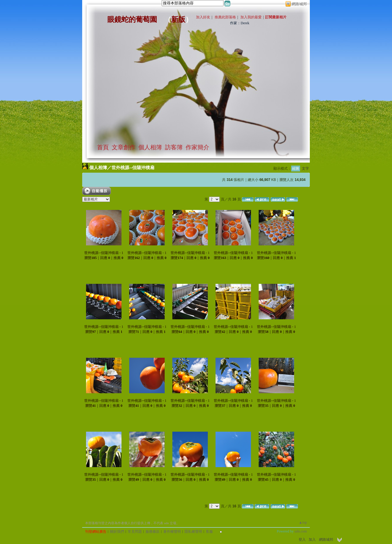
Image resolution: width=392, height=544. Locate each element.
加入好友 (203, 17)
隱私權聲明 (193, 532)
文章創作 (124, 147)
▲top (303, 522)
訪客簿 (174, 147)
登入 (302, 540)
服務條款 (153, 532)
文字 (305, 169)
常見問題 (135, 532)
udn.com (301, 531)
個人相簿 (150, 147)
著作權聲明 (172, 532)
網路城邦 (299, 4)
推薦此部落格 (225, 17)
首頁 (103, 147)
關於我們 (117, 532)
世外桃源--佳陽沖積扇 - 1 (104, 253)
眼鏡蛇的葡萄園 (132, 20)
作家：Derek (240, 23)
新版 (178, 20)
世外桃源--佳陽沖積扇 (133, 167)
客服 (209, 532)
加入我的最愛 (251, 17)
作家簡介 (197, 147)
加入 (312, 540)
